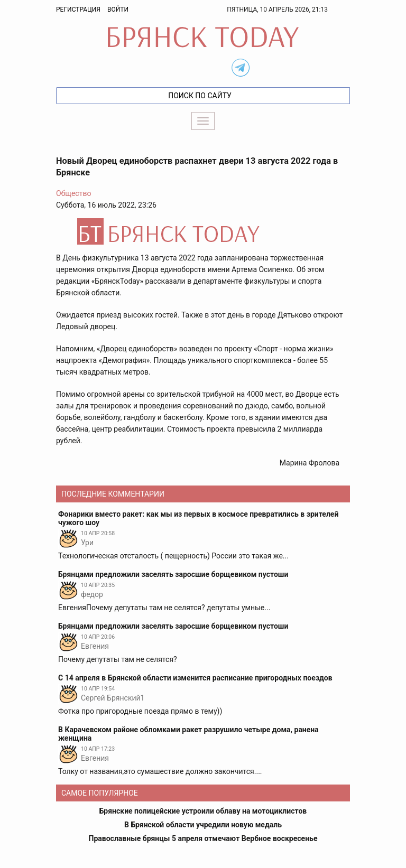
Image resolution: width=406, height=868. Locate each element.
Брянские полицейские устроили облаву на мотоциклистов (203, 811)
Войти (118, 10)
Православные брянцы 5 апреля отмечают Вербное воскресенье (203, 838)
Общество (73, 193)
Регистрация (78, 10)
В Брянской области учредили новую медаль (203, 825)
